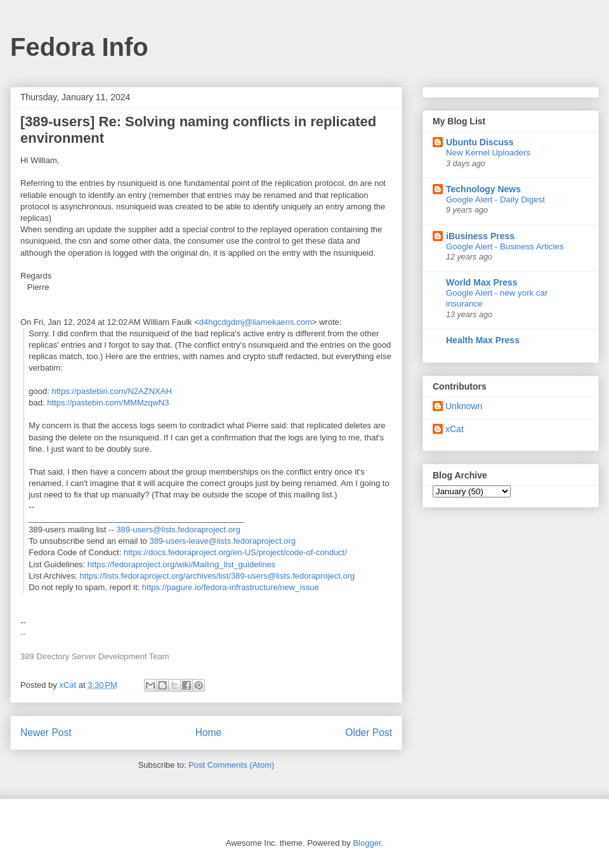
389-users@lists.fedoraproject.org (178, 529)
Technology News (483, 189)
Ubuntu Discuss (480, 142)
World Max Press (482, 282)
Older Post (369, 733)
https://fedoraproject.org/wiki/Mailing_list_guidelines (181, 564)
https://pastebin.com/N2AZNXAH (112, 391)
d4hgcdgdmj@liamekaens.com (256, 322)
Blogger (367, 843)
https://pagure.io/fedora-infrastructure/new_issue (231, 587)
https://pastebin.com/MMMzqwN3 (108, 403)
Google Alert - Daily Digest (495, 200)
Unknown (464, 406)
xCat (455, 429)
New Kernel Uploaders (488, 153)
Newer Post (46, 733)
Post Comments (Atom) (231, 765)
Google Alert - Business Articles (505, 247)
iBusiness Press (480, 236)
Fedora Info (79, 47)
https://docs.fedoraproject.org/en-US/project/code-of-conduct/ (235, 552)
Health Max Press (483, 340)
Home (209, 733)
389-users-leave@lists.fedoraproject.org (222, 541)
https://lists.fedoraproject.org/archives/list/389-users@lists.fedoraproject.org (218, 576)
